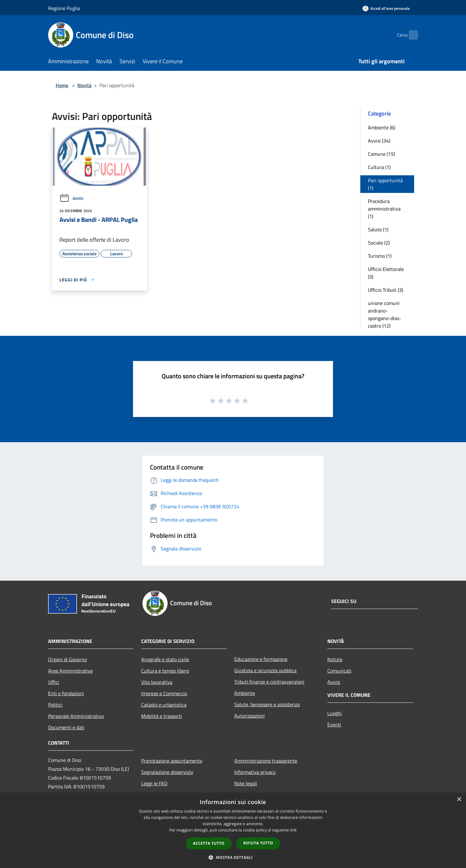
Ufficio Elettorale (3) (386, 273)
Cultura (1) (379, 167)
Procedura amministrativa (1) (384, 209)
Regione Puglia (64, 8)
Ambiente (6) (382, 127)
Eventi (334, 724)
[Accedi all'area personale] (386, 8)
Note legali (246, 783)
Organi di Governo (67, 659)
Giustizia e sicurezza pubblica (265, 670)
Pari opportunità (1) (385, 184)
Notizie (335, 659)
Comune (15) (381, 154)
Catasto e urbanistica (164, 705)
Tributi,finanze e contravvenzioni (269, 682)
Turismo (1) (380, 256)
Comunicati (339, 671)
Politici (55, 705)
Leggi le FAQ (154, 783)
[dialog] (233, 830)
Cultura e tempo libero (165, 671)
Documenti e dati (66, 727)
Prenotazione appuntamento (172, 761)
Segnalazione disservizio (167, 772)
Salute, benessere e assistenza (267, 704)
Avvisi (71, 198)
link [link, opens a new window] (294, 830)
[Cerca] (410, 35)
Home (62, 85)
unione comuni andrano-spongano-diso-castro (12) (385, 314)
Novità (84, 85)
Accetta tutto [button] (209, 843)
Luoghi (335, 713)
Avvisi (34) (379, 141)
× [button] (459, 800)
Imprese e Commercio (164, 693)
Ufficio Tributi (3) (386, 290)
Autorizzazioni (250, 716)
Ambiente (245, 693)
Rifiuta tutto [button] (258, 843)
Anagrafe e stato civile (165, 659)
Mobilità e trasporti (162, 716)
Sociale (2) (379, 243)
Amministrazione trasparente (266, 761)
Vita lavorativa (157, 682)
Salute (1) (378, 229)
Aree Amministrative (70, 671)
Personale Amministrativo (76, 716)
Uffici (54, 682)
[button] (233, 857)
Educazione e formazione (261, 659)
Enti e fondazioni (66, 693)
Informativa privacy (255, 772)
